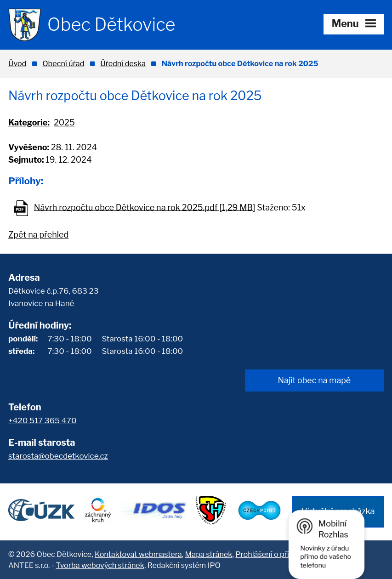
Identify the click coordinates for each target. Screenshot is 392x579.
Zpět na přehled (38, 235)
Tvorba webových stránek (100, 565)
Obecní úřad (63, 63)
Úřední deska (123, 63)
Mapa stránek (209, 554)
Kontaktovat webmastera (138, 554)
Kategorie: (29, 122)
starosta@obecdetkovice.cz (58, 456)
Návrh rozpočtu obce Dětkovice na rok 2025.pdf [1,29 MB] (145, 207)
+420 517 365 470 (43, 420)
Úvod (17, 63)
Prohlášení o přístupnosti (278, 554)
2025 (64, 122)
